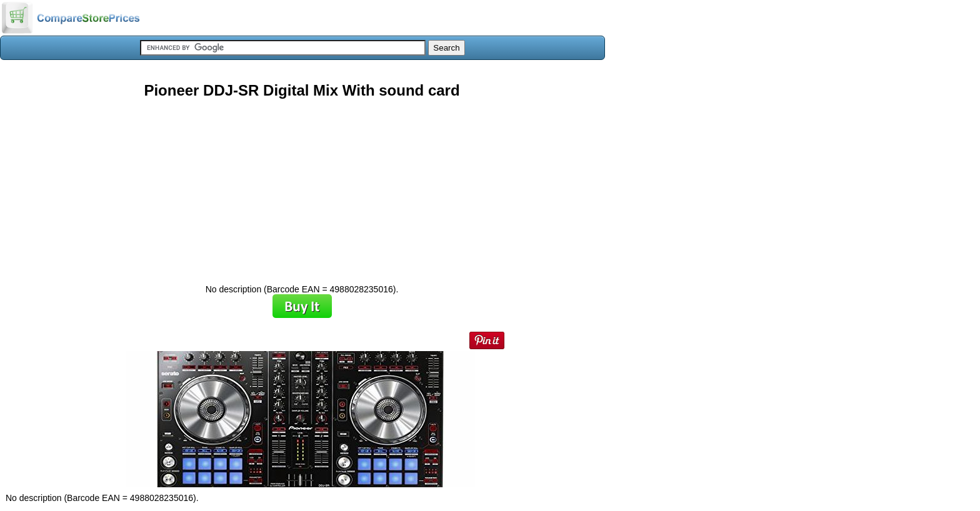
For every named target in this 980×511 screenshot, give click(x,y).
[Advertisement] (302, 187)
